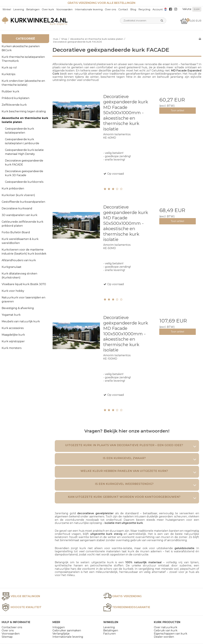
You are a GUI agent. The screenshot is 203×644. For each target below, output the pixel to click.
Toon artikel (177, 110)
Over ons (110, 9)
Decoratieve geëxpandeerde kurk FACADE (24, 163)
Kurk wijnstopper (13, 341)
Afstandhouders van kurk (19, 260)
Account (158, 9)
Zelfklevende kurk (14, 105)
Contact (123, 9)
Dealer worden (164, 637)
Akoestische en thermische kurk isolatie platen (25, 120)
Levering (19, 9)
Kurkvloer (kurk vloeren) (18, 195)
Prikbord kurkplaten (16, 98)
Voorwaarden (64, 9)
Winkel (7, 9)
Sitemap (7, 637)
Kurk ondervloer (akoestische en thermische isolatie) (23, 83)
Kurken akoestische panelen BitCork (21, 48)
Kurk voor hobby (13, 291)
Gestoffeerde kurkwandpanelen (23, 202)
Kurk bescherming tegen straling (24, 111)
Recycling (144, 9)
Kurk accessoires (13, 328)
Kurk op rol (9, 68)
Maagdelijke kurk (13, 335)
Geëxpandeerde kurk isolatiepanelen (20, 131)
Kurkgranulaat (12, 267)
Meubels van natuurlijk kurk (21, 321)
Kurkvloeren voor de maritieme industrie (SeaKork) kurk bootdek (24, 252)
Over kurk (48, 9)
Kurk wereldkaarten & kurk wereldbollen (20, 241)
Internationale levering (89, 9)
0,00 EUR (191, 21)
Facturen (109, 634)
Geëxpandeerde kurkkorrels (24, 182)
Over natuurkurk (166, 627)
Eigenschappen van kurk (171, 634)
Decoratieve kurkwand (17, 208)
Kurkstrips (8, 74)
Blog (133, 9)
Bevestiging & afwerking (18, 308)
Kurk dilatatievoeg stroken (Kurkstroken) (19, 276)
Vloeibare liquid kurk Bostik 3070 (24, 284)
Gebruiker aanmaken (67, 630)
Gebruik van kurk (166, 630)
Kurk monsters (12, 348)
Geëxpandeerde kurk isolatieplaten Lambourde (22, 141)
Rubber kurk (10, 91)
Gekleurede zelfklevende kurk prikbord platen (22, 224)
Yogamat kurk (11, 315)
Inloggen (59, 627)
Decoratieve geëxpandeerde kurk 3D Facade (24, 173)
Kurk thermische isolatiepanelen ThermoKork (23, 59)
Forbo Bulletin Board (16, 232)
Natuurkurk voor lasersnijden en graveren (23, 299)
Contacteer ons (12, 627)
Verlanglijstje (61, 634)
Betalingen (33, 9)
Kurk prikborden (13, 188)
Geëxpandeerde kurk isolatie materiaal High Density (24, 152)
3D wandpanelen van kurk (20, 215)
